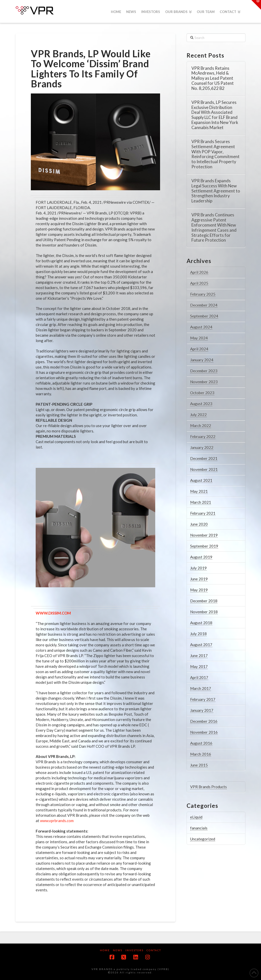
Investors (134, 950)
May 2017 (199, 666)
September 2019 (204, 546)
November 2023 (204, 382)
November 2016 (204, 732)
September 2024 (204, 316)
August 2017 (201, 645)
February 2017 (203, 699)
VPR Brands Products (208, 787)
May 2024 (199, 338)
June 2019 (199, 579)
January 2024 (202, 360)
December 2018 (204, 601)
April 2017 (199, 677)
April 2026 (199, 272)
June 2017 (199, 656)
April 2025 (199, 283)
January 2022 (202, 447)
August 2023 (201, 404)
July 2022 (198, 415)
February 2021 (203, 513)
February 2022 (203, 437)
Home (105, 950)
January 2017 (202, 710)
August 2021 (201, 480)
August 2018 (201, 623)
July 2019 (198, 568)
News (118, 950)
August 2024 (201, 327)
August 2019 (201, 557)
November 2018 (204, 612)
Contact (154, 950)
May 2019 (199, 590)
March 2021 (201, 502)
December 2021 (204, 458)
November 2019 (204, 535)
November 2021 (204, 469)
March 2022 (201, 426)
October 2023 (202, 393)
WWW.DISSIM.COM (53, 613)
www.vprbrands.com (57, 821)
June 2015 (199, 765)
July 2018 (198, 634)
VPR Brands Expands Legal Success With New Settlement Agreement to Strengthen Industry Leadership (216, 191)
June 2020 (199, 524)
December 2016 (204, 721)
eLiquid (196, 817)
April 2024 (199, 349)
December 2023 (204, 371)
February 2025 (203, 294)
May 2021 (199, 491)
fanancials (199, 828)
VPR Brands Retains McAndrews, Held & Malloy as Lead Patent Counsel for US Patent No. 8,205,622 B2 (213, 78)
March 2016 (201, 754)
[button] (256, 5)
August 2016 (201, 743)
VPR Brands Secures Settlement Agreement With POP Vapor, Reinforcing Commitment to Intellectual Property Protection (216, 154)
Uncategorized (203, 839)
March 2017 (201, 688)
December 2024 (204, 305)
